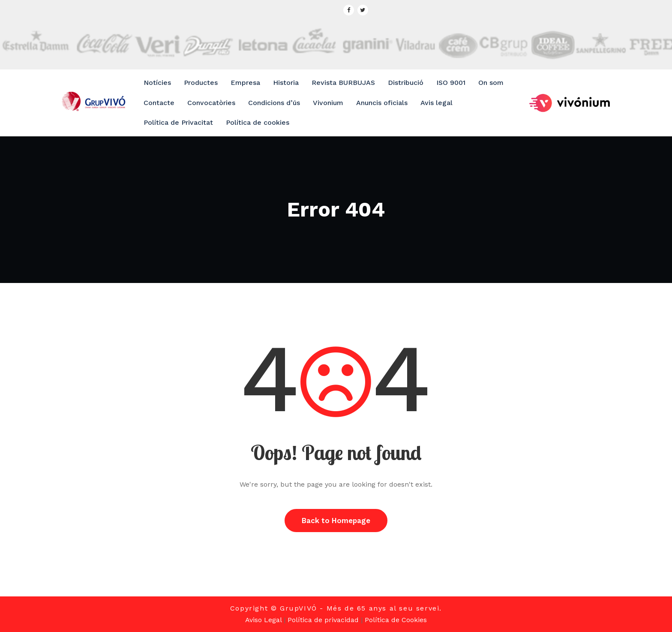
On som (491, 83)
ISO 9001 (451, 83)
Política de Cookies (396, 620)
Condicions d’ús (274, 103)
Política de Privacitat (178, 122)
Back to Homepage (336, 521)
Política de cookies (258, 122)
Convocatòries (211, 103)
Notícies (157, 83)
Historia (286, 83)
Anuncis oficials (382, 103)
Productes (201, 83)
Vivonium (328, 103)
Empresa (245, 83)
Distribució (406, 83)
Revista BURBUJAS (343, 83)
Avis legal (436, 103)
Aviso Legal (263, 620)
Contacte (159, 103)
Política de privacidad (323, 620)
